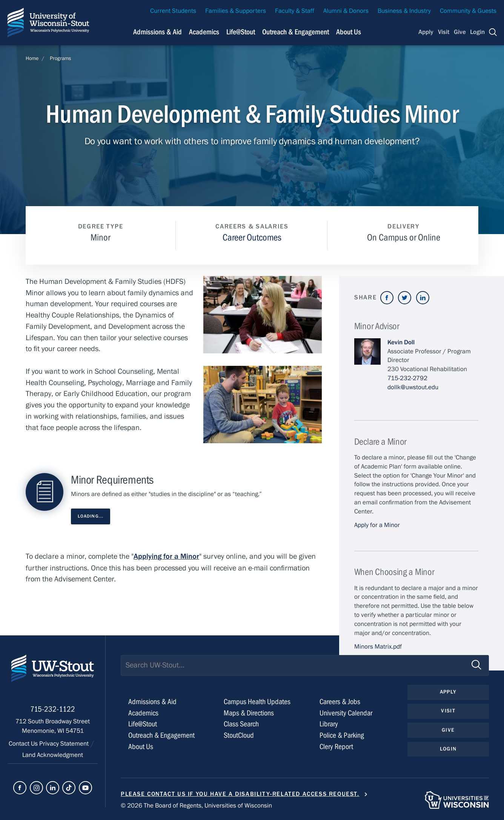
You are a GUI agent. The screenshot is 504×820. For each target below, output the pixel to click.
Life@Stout (143, 724)
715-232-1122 (53, 710)
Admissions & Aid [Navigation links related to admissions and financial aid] (157, 32)
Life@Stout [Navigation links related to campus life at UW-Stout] (241, 32)
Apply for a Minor (377, 525)
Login (477, 32)
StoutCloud (239, 735)
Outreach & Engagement (161, 735)
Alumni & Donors (346, 11)
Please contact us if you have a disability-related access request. (240, 794)
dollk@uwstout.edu (413, 387)
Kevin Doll (401, 342)
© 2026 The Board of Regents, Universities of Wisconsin (196, 806)
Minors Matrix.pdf (378, 647)
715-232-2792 (407, 378)
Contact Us (24, 745)
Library (329, 724)
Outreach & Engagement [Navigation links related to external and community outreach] (296, 32)
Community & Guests (468, 11)
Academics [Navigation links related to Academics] (204, 32)
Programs (61, 59)
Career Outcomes (252, 238)
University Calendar (346, 713)
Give (460, 32)
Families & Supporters (236, 11)
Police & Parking (342, 735)
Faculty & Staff (295, 11)
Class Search (241, 724)
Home (32, 59)
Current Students (173, 11)
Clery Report (336, 747)
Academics (143, 713)
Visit (444, 32)
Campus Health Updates (257, 702)
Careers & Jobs (340, 702)
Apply (426, 32)
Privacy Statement (65, 745)
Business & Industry (404, 11)
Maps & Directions (249, 713)
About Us (349, 32)
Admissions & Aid (152, 702)
